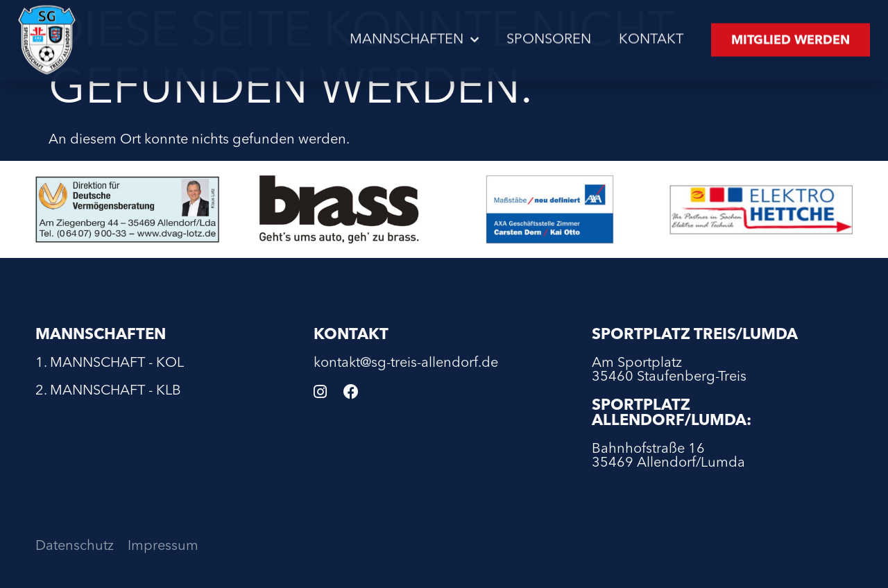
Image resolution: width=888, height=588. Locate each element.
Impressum (163, 546)
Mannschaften (414, 37)
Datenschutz (75, 546)
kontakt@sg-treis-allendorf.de (406, 363)
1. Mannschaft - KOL (110, 363)
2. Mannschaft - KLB (108, 391)
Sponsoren (549, 37)
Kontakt (651, 37)
